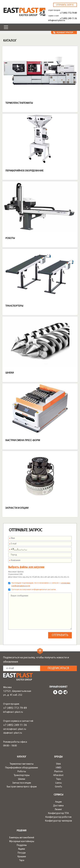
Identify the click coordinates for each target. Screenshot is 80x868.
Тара (22, 860)
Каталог (22, 757)
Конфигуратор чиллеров (58, 821)
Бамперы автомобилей (22, 838)
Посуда (22, 853)
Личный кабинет (58, 687)
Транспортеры (14, 306)
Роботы (10, 238)
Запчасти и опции (17, 508)
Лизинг (58, 809)
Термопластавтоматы (19, 103)
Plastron (58, 772)
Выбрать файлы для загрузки (26, 567)
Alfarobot (58, 775)
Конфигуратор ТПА (58, 813)
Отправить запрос (65, 5)
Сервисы (58, 795)
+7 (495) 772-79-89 (68, 13)
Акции (58, 802)
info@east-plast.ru (57, 20)
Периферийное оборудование (24, 171)
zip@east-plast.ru (13, 733)
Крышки (22, 857)
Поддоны (22, 845)
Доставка (58, 806)
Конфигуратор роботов (58, 817)
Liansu (58, 783)
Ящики (22, 849)
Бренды (58, 757)
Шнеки (10, 373)
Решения (22, 831)
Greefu (58, 787)
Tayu (58, 779)
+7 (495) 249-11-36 (68, 19)
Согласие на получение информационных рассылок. (34, 590)
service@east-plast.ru (15, 729)
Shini (58, 764)
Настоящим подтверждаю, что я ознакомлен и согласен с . (41, 584)
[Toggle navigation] (6, 27)
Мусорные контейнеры (22, 841)
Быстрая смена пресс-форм (23, 440)
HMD (58, 768)
